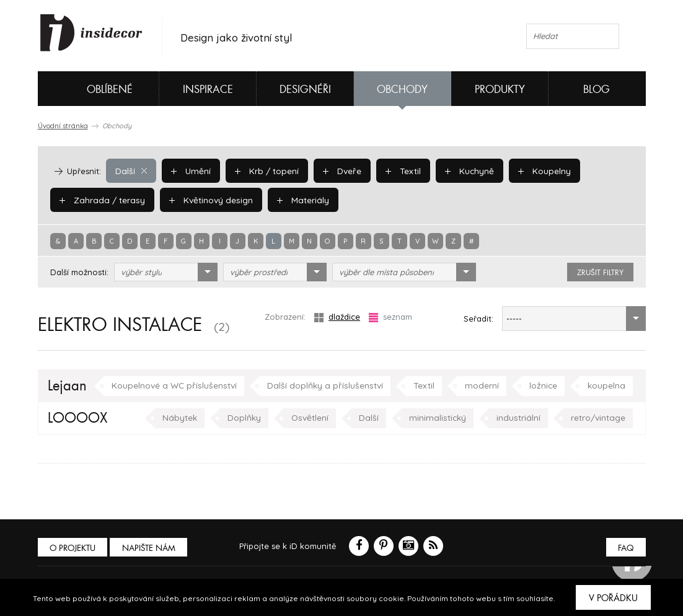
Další (130, 170)
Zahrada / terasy (100, 200)
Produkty (500, 90)
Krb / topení (263, 170)
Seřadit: (478, 319)
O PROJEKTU (74, 548)
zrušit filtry (600, 273)
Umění (189, 170)
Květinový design (205, 200)
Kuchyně (462, 170)
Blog (597, 90)
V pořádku (613, 598)
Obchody (402, 90)
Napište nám (152, 548)
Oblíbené (89, 89)
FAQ (625, 548)
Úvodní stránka (63, 126)
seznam (390, 317)
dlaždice (337, 317)
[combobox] (166, 272)
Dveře (337, 170)
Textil (397, 170)
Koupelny (535, 170)
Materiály (295, 200)
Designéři (305, 90)
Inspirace (208, 90)
